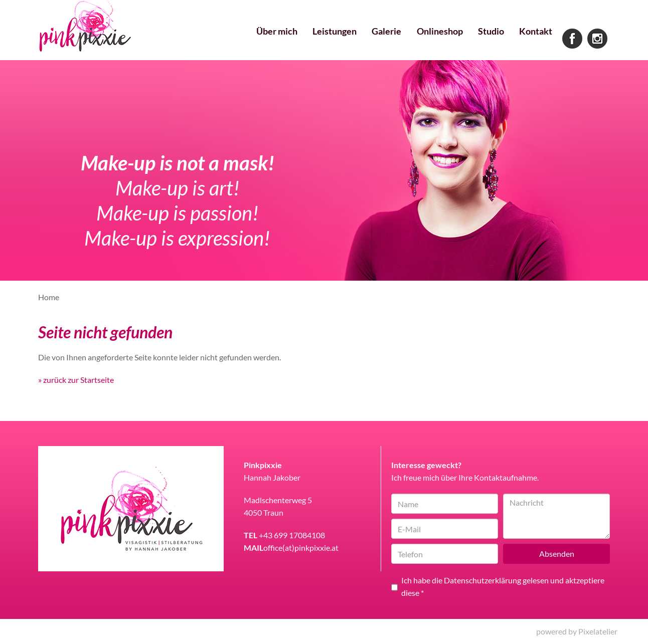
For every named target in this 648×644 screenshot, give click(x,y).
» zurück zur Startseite (76, 380)
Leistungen (322, 40)
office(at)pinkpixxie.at (301, 548)
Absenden (557, 554)
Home (49, 297)
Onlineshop (433, 40)
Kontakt (534, 40)
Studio (487, 40)
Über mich (261, 40)
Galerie (377, 40)
